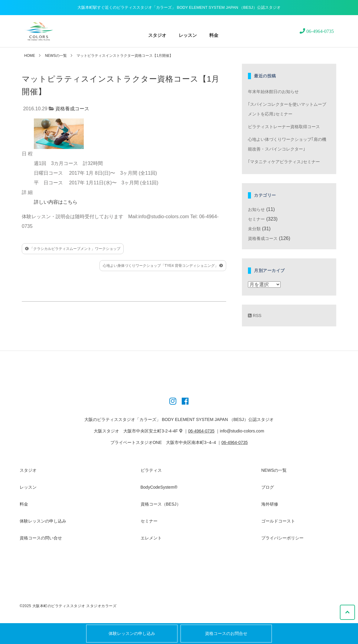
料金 (214, 35)
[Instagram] (173, 402)
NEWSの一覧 (56, 56)
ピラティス (151, 470)
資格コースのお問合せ (226, 634)
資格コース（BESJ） (161, 504)
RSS (255, 316)
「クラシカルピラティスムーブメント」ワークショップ (73, 249)
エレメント (151, 538)
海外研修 (270, 504)
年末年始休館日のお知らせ (273, 92)
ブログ (268, 487)
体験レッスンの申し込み (132, 634)
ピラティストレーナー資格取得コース (284, 127)
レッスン (188, 35)
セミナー (256, 219)
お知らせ (256, 209)
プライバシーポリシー (282, 538)
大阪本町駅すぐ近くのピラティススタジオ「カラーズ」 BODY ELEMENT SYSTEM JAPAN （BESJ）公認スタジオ (179, 7)
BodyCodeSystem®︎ (159, 487)
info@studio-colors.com (242, 431)
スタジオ (157, 35)
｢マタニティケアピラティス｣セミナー (284, 162)
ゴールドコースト (278, 521)
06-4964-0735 (201, 431)
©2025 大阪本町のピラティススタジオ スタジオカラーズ (68, 606)
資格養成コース (72, 109)
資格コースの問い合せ (41, 538)
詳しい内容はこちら (56, 202)
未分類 (254, 229)
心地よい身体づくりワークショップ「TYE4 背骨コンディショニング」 (163, 266)
